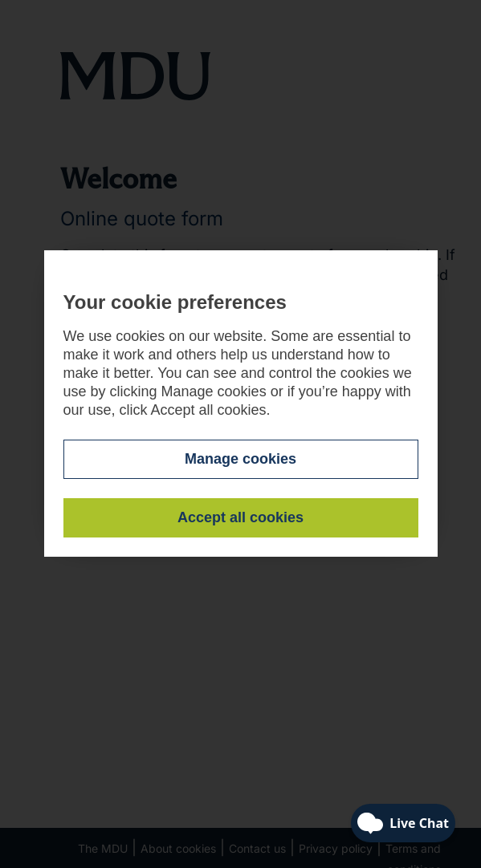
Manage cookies (240, 459)
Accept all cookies (240, 517)
